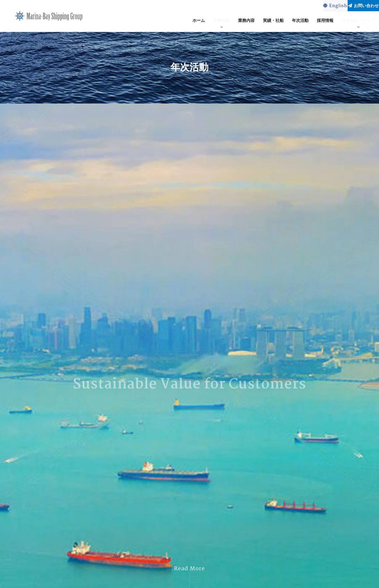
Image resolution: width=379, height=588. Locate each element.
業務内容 (246, 22)
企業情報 (221, 22)
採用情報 (325, 22)
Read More (189, 569)
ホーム (199, 22)
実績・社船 (273, 22)
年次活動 (300, 22)
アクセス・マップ (358, 22)
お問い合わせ (356, 6)
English (313, 7)
